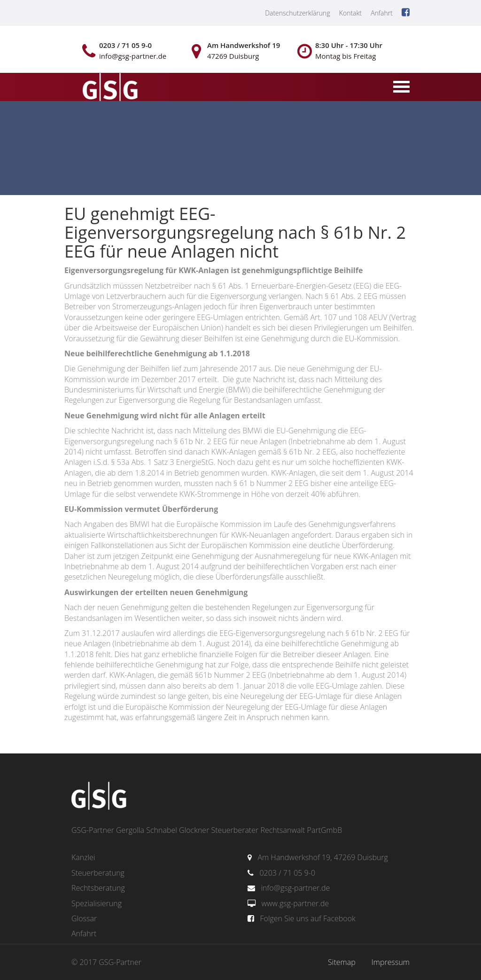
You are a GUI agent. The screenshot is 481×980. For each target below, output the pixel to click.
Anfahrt (382, 13)
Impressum (391, 962)
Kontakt (350, 13)
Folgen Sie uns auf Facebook (307, 918)
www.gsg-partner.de (295, 903)
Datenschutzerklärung (298, 13)
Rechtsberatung (98, 888)
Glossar (84, 918)
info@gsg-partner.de (295, 888)
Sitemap (342, 962)
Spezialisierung (97, 903)
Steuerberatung (98, 873)
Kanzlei (83, 857)
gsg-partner (109, 88)
